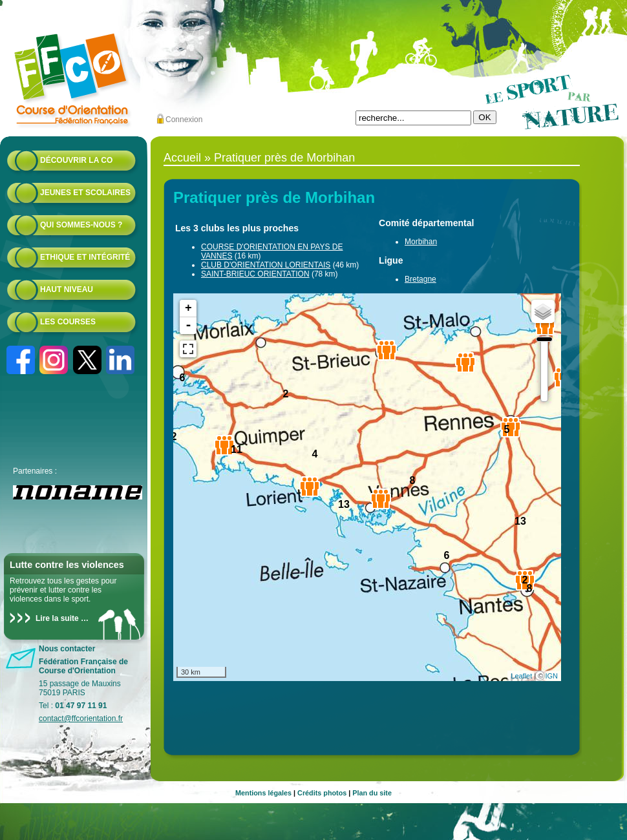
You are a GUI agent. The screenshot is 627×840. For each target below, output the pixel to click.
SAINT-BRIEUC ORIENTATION (255, 274)
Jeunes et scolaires (85, 193)
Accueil (182, 158)
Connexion (184, 120)
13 (344, 504)
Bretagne (420, 279)
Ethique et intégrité (85, 257)
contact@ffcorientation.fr (81, 719)
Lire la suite (57, 618)
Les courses (68, 322)
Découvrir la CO (76, 160)
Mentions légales (263, 793)
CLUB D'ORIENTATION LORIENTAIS (266, 265)
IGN (551, 676)
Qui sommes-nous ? (81, 225)
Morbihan (421, 242)
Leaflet (521, 676)
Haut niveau (67, 289)
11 (237, 449)
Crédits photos (322, 793)
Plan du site (372, 793)
